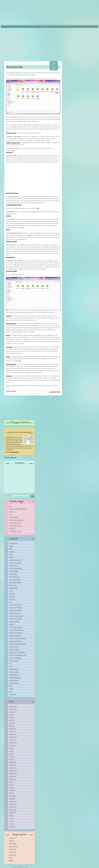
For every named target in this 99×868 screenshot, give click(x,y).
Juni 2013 (12, 818)
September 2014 (13, 776)
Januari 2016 (12, 731)
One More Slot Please (12, 193)
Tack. (11, 506)
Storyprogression (11, 364)
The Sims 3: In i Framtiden (16, 610)
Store (10, 602)
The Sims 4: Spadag (14, 647)
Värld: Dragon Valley (14, 675)
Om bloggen (44, 26)
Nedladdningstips (13, 588)
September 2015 (13, 743)
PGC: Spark (12, 596)
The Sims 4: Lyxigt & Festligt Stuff (18, 638)
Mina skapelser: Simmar (15, 582)
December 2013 (13, 801)
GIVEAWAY (12, 528)
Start (35, 26)
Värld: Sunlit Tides (14, 683)
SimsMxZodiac (10, 257)
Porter (8, 357)
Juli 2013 (11, 815)
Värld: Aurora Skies (14, 672)
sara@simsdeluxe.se (15, 452)
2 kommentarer (55, 392)
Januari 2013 (12, 827)
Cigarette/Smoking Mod (13, 143)
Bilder (11, 549)
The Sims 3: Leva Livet (15, 613)
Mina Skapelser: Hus (14, 577)
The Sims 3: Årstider (14, 622)
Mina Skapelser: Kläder (15, 580)
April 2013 (12, 824)
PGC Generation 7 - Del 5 (15, 523)
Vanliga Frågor (57, 26)
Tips (10, 663)
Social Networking (11, 271)
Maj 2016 (12, 720)
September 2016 (13, 709)
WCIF (11, 686)
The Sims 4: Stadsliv (14, 649)
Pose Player (9, 152)
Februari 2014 (13, 796)
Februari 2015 (13, 762)
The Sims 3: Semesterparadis (16, 616)
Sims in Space (13, 855)
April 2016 (12, 723)
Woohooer (9, 376)
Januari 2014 (12, 799)
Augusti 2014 (12, 779)
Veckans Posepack (14, 669)
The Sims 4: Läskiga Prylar (16, 641)
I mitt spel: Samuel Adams (15, 568)
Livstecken (12, 512)
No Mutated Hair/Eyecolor (14, 205)
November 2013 (13, 804)
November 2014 (13, 771)
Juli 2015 (11, 748)
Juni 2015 (12, 751)
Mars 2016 (12, 726)
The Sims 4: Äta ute (14, 661)
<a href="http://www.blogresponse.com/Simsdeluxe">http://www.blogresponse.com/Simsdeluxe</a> (20, 478)
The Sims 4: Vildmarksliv (15, 658)
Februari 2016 (13, 729)
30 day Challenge (13, 543)
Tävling (11, 666)
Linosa (25, 867)
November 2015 (13, 737)
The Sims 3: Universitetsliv (16, 619)
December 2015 (13, 734)
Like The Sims (13, 849)
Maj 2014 (12, 787)
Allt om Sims (12, 838)
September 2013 (13, 810)
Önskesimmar (12, 694)
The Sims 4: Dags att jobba (16, 633)
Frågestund (12, 552)
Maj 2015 (12, 754)
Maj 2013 (12, 821)
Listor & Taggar (13, 574)
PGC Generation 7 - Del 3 (15, 531)
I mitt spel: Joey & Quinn (15, 563)
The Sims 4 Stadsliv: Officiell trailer (18, 509)
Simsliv (11, 858)
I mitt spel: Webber (14, 571)
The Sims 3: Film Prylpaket (16, 608)
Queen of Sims (13, 852)
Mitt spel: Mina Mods (14, 67)
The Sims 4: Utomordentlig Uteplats (18, 655)
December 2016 (13, 706)
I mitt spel (13, 391)
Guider (8, 391)
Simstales (12, 860)
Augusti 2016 (12, 712)
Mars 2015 (12, 759)
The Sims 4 (12, 624)
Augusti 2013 (12, 813)
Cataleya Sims (13, 844)
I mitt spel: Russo (13, 566)
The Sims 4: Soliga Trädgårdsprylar (18, 644)
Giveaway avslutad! (14, 517)
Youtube (11, 689)
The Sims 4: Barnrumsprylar (16, 627)
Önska (11, 691)
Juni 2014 (12, 785)
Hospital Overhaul (11, 241)
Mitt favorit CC (13, 585)
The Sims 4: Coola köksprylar (16, 630)
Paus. (11, 514)
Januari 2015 (12, 765)
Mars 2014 (12, 793)
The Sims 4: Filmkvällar (15, 636)
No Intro (8, 216)
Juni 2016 (12, 717)
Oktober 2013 (12, 807)
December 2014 (13, 768)
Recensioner (12, 599)
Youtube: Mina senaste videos (16, 520)
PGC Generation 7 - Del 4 (15, 526)
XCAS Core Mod (11, 133)
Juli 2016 (11, 715)
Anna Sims (12, 841)
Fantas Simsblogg (13, 846)
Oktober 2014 (12, 773)
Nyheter (11, 591)
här (13, 150)
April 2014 (12, 790)
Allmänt (11, 546)
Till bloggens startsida (20, 422)
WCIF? (67, 26)
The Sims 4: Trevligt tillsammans (17, 652)
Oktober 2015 (12, 740)
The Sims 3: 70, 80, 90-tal (15, 605)
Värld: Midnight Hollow (15, 677)
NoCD (8, 230)
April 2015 (12, 757)
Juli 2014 (11, 782)
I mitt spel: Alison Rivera (15, 560)
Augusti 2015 (12, 745)
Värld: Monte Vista (14, 680)
